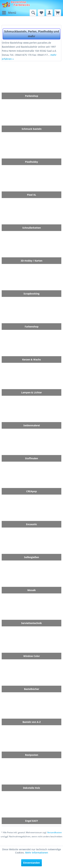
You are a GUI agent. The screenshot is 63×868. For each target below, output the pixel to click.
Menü (9, 12)
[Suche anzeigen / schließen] (33, 13)
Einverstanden (32, 863)
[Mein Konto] (49, 13)
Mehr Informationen (37, 853)
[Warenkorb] (58, 13)
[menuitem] (9, 13)
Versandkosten (55, 832)
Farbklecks (22, 5)
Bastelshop (19, 2)
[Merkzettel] (41, 13)
